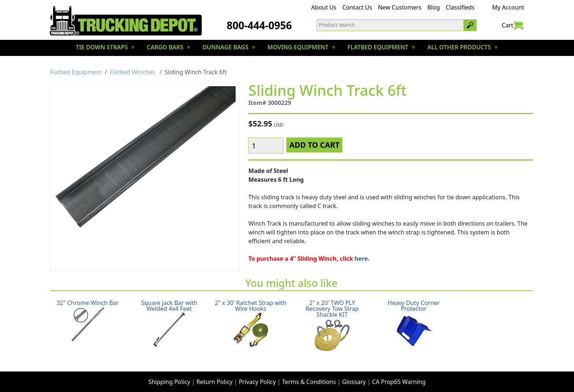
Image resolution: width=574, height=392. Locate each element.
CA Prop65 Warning (399, 376)
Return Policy (215, 376)
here (361, 256)
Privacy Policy (257, 376)
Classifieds (460, 7)
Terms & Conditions (309, 376)
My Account (508, 7)
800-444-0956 (259, 25)
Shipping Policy (169, 376)
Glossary (354, 376)
